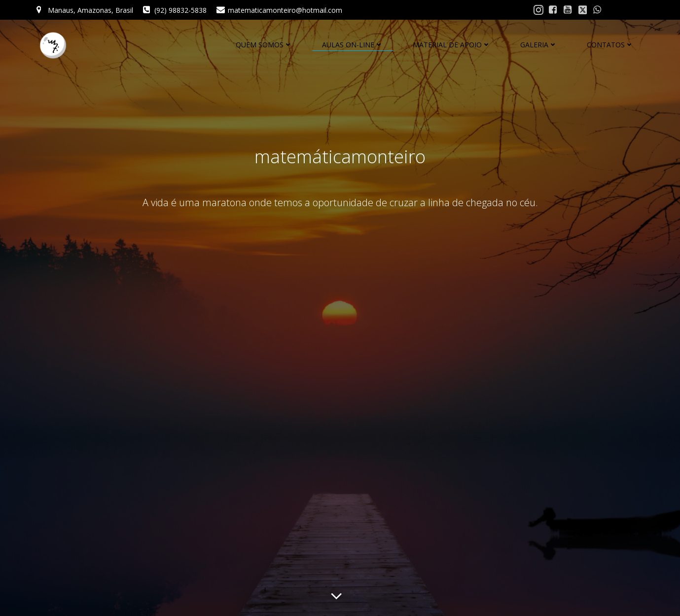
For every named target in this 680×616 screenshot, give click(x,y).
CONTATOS (610, 45)
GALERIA (539, 45)
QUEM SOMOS (264, 45)
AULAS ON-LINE (353, 45)
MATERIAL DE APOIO (452, 45)
